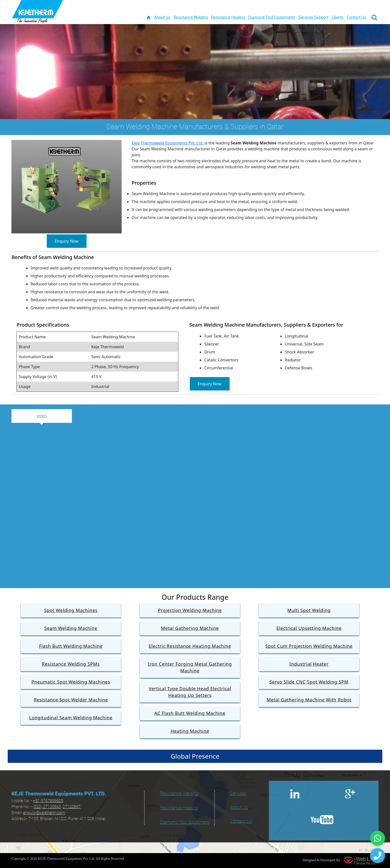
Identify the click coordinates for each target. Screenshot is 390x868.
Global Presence (195, 756)
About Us (162, 18)
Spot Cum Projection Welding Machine (309, 646)
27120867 (72, 807)
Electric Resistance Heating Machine (190, 646)
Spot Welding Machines (71, 610)
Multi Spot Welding (309, 610)
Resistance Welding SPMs (71, 664)
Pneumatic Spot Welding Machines (71, 682)
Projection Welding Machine (190, 610)
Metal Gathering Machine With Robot (309, 700)
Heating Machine (190, 731)
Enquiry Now (67, 241)
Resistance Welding (191, 18)
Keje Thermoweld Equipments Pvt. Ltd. (168, 143)
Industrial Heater (309, 664)
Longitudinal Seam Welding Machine (71, 718)
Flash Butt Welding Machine (71, 646)
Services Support (313, 18)
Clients (338, 18)
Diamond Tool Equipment (185, 822)
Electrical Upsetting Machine (309, 628)
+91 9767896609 (48, 801)
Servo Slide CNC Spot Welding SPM (309, 682)
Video (42, 416)
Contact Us (356, 18)
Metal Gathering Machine (190, 628)
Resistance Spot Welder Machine (71, 700)
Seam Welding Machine (71, 628)
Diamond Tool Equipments (272, 18)
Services (238, 794)
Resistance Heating (228, 18)
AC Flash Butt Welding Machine (190, 713)
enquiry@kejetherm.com (44, 813)
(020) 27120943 (47, 807)
